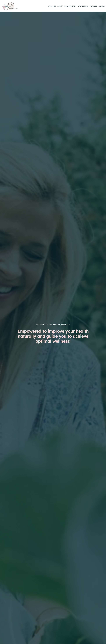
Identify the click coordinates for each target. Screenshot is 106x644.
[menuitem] (52, 6)
